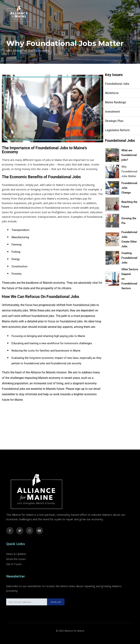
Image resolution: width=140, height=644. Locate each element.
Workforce (112, 93)
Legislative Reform (117, 130)
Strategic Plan (114, 121)
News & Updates (16, 554)
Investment (112, 112)
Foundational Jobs (117, 84)
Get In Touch (14, 564)
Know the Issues (16, 559)
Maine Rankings (115, 102)
